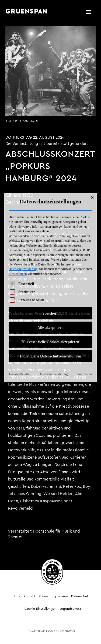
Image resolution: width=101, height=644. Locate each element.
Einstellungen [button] (18, 228)
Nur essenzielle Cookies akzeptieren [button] (50, 296)
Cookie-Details (19, 328)
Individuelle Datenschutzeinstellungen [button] (51, 310)
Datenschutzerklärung (23, 223)
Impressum (85, 328)
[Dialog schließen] (92, 152)
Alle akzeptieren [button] (50, 282)
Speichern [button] (51, 268)
